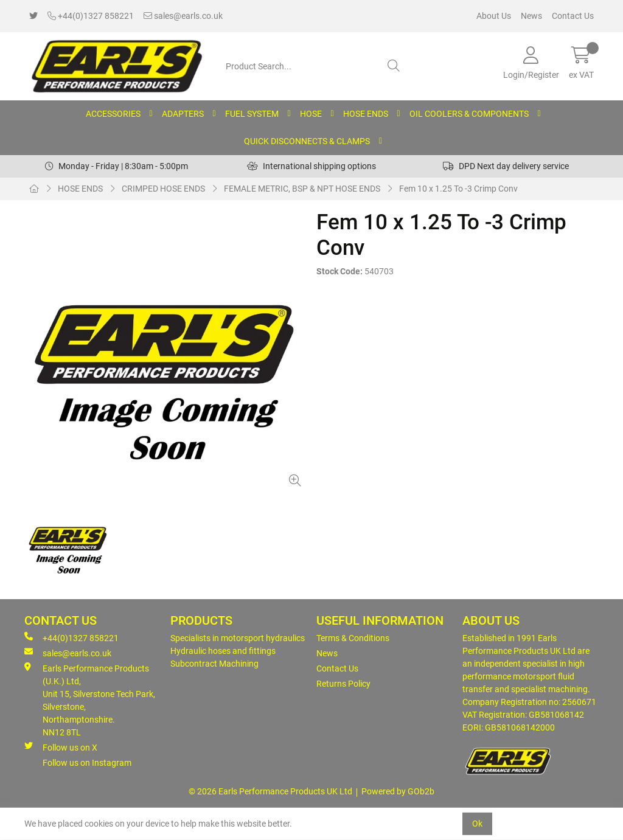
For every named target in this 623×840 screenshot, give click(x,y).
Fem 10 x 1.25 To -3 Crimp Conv (458, 189)
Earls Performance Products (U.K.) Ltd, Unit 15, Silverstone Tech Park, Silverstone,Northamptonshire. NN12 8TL (90, 700)
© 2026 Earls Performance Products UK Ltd (270, 791)
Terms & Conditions (353, 638)
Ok (477, 824)
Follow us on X (61, 747)
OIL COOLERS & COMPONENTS (469, 114)
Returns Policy (343, 684)
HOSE (311, 114)
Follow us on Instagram (87, 763)
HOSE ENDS (366, 114)
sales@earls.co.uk (183, 16)
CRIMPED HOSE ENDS (163, 189)
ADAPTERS (183, 114)
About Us (494, 16)
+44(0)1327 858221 (91, 16)
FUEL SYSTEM (252, 114)
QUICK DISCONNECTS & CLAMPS (307, 141)
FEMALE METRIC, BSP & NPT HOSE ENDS (302, 189)
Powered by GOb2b (398, 791)
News (531, 16)
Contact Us (573, 16)
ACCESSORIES (113, 114)
